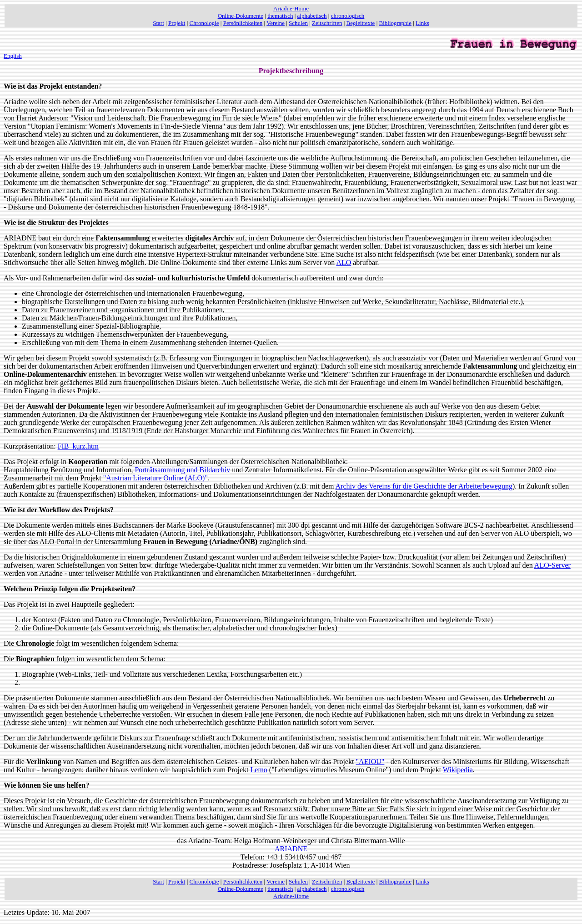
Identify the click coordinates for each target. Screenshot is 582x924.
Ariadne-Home (291, 8)
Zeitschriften (327, 23)
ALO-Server (552, 565)
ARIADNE (291, 849)
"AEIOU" (370, 762)
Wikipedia (458, 770)
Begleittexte (361, 23)
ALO (344, 262)
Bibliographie (396, 23)
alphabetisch (312, 16)
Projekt (177, 23)
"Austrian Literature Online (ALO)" (156, 478)
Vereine (276, 23)
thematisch (280, 16)
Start (158, 23)
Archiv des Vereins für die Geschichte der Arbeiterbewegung (424, 486)
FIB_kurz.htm (78, 446)
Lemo (259, 770)
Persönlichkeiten (243, 23)
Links (422, 23)
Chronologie (204, 23)
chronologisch (348, 16)
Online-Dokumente (241, 16)
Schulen (298, 23)
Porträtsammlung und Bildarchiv (182, 470)
